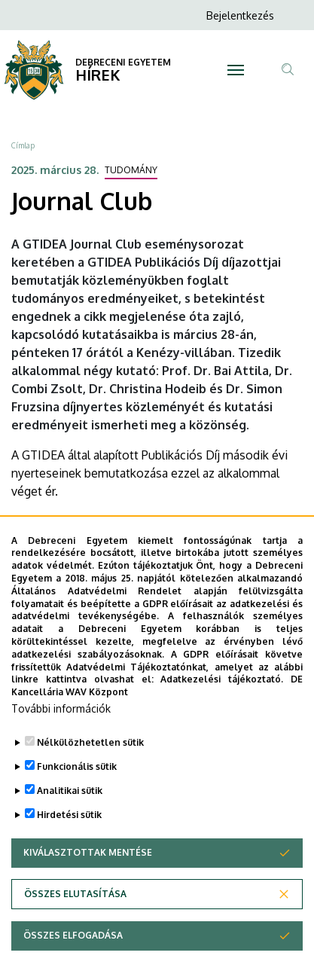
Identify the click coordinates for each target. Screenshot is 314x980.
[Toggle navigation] (236, 70)
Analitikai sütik (70, 832)
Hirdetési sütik (69, 856)
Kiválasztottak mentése (88, 894)
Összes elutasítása (75, 935)
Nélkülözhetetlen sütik (90, 784)
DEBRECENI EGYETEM (123, 62)
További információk (61, 750)
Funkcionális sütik (77, 808)
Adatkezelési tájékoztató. (222, 720)
